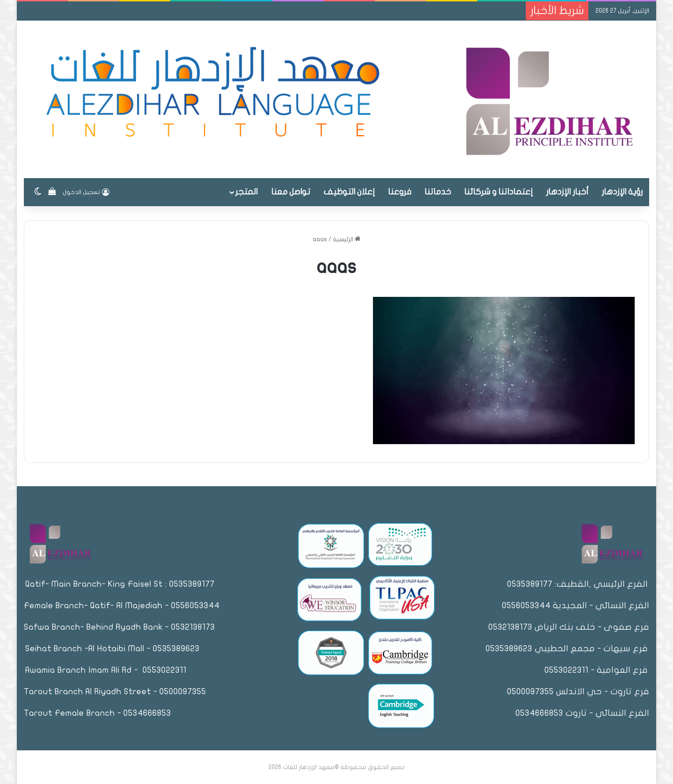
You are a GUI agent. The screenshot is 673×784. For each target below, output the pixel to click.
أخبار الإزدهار (567, 192)
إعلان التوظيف (349, 192)
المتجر (246, 192)
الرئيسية (347, 239)
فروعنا (400, 192)
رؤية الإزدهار (622, 192)
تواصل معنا (291, 192)
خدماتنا (438, 192)
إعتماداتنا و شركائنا (498, 192)
